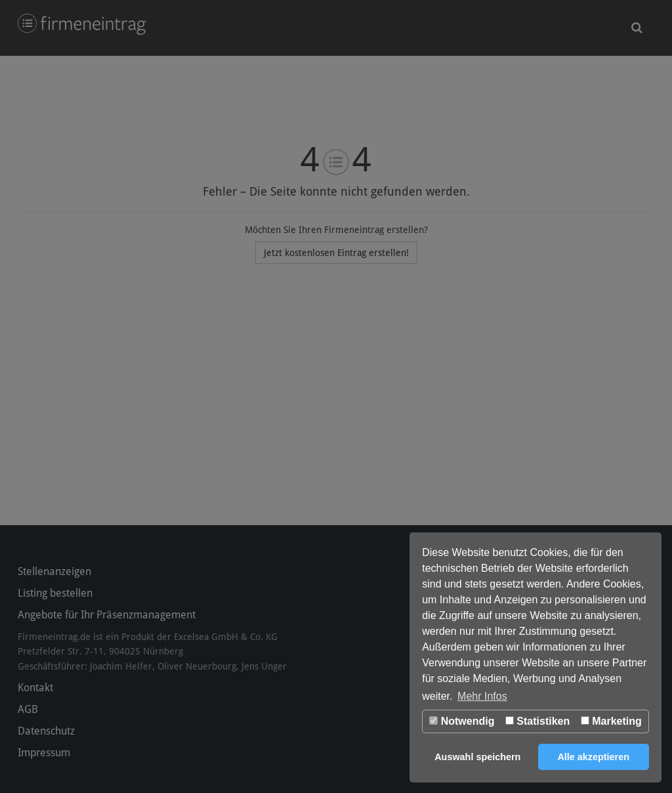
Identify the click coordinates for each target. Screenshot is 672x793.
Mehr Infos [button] (482, 696)
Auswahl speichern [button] (477, 757)
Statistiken (537, 721)
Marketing (611, 721)
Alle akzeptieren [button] (593, 757)
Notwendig (462, 721)
